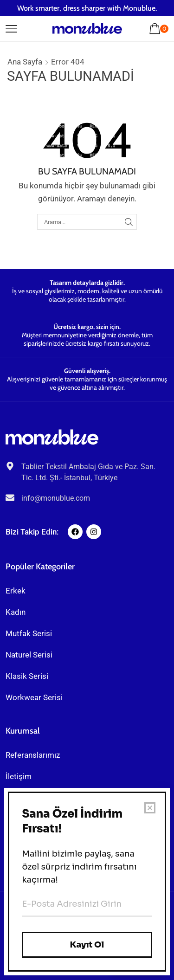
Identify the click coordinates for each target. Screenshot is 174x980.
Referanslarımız (33, 755)
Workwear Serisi (34, 697)
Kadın (16, 612)
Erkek (16, 591)
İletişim (19, 776)
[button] (11, 27)
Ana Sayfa (25, 62)
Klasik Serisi (27, 676)
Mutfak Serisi (29, 633)
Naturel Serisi (29, 655)
